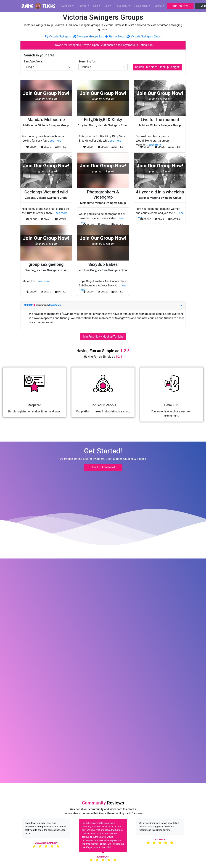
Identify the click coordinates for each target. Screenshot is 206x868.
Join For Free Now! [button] (103, 467)
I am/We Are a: (33, 61)
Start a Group (115, 36)
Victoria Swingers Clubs (144, 36)
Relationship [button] (141, 6)
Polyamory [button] (122, 6)
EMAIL (46, 147)
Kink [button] (96, 6)
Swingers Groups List (89, 36)
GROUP (32, 147)
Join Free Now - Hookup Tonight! (103, 337)
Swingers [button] (66, 6)
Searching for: (87, 61)
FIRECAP (29, 305)
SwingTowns (55, 305)
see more (56, 141)
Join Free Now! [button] (180, 6)
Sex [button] (107, 6)
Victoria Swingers (58, 36)
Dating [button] (158, 6)
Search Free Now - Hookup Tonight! (157, 67)
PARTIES (60, 147)
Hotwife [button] (82, 6)
